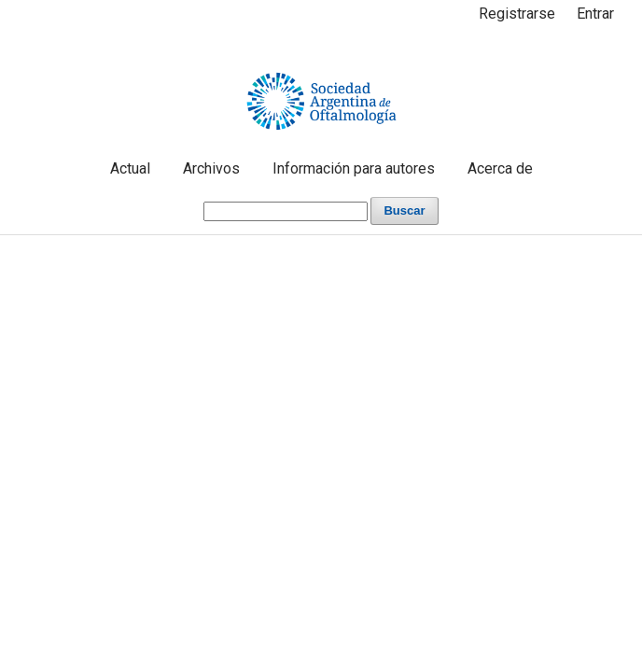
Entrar (595, 14)
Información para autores (354, 168)
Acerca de (500, 168)
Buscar (404, 210)
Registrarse (517, 14)
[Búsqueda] (286, 211)
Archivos (211, 168)
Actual (130, 168)
